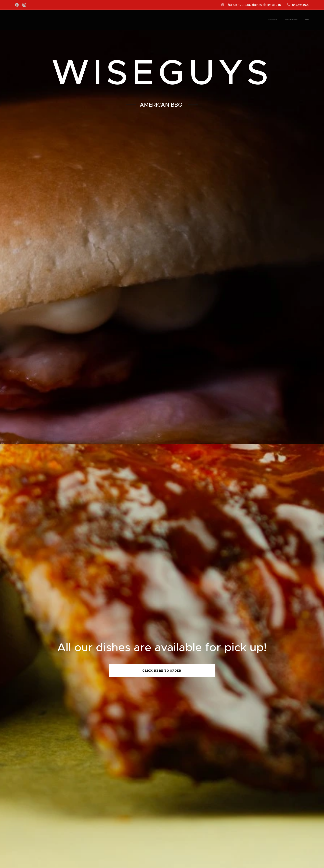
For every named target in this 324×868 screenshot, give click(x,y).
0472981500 (301, 5)
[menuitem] (295, 20)
